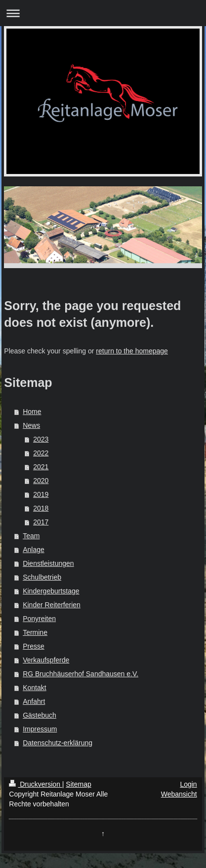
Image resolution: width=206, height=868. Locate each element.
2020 (41, 481)
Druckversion (35, 784)
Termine (35, 632)
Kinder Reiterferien (52, 605)
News (31, 425)
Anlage (34, 550)
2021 (41, 467)
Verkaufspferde (46, 660)
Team (31, 536)
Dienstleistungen (48, 563)
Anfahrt (34, 701)
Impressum (40, 729)
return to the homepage (132, 351)
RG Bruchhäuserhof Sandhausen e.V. (81, 674)
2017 (41, 522)
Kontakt (34, 688)
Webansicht (179, 794)
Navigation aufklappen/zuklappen (103, 13)
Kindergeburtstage (51, 591)
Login (188, 784)
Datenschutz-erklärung (58, 743)
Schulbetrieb (42, 577)
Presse (34, 646)
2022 (41, 453)
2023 (41, 439)
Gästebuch (40, 715)
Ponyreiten (39, 619)
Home (32, 412)
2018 (41, 508)
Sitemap (78, 784)
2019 (41, 494)
